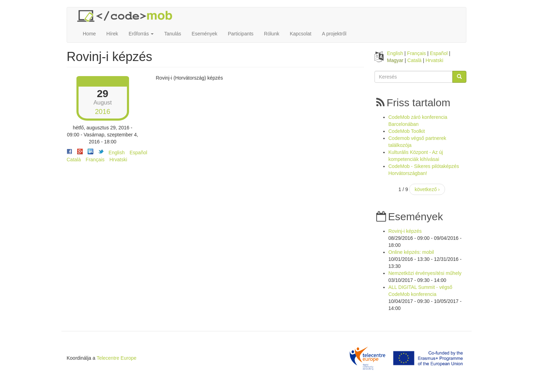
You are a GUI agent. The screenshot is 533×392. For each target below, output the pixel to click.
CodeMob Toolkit (407, 131)
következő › (427, 189)
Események (205, 34)
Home (89, 34)
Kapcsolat (300, 34)
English (117, 153)
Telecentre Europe (116, 358)
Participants (241, 34)
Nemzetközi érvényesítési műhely (425, 273)
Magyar (395, 60)
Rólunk (272, 34)
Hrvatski (118, 160)
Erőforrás (141, 34)
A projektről (334, 34)
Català (74, 160)
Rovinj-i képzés (405, 231)
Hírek (112, 34)
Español (138, 153)
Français (95, 160)
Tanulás (173, 34)
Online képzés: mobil (411, 252)
